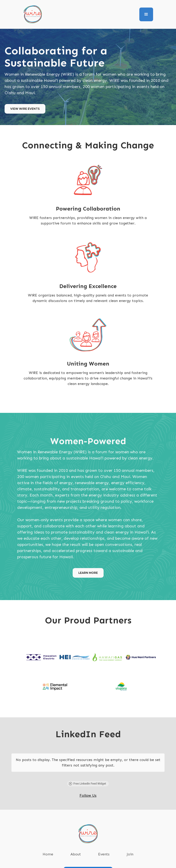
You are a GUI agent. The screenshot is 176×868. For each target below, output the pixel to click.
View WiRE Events (25, 109)
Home (48, 845)
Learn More (88, 573)
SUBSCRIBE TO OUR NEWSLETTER (88, 862)
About (76, 845)
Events (104, 845)
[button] (146, 14)
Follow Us (88, 786)
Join (130, 845)
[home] (33, 14)
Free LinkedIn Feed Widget (87, 775)
